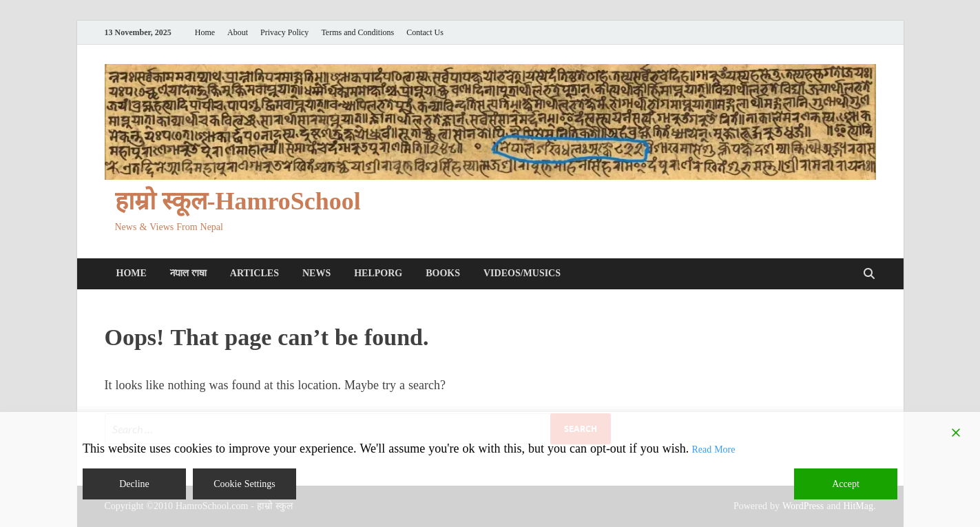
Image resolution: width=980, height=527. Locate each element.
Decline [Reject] (134, 484)
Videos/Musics (522, 273)
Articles (254, 273)
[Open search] (869, 274)
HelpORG (378, 273)
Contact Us (425, 33)
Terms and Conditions (357, 33)
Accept (846, 484)
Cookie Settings (244, 484)
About (238, 33)
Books (443, 273)
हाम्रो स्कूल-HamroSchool (238, 201)
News (316, 273)
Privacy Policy (284, 33)
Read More (713, 449)
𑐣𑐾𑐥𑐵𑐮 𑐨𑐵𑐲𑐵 (188, 273)
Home (205, 33)
